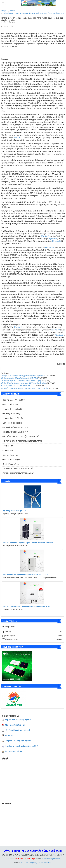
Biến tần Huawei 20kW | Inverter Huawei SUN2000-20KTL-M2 (27, 607)
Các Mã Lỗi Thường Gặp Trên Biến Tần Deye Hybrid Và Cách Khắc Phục (25, 388)
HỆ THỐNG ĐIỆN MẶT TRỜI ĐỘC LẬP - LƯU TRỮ (20, 437)
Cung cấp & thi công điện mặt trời (18, 741)
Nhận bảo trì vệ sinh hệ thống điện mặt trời (21, 746)
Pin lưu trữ (9, 736)
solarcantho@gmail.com (51, 859)
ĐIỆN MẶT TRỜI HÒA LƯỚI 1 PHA (15, 427)
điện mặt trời (19, 138)
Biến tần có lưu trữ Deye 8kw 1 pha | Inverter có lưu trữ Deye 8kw (28, 543)
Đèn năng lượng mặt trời (12, 423)
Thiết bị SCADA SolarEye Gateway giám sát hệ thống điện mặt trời (23, 376)
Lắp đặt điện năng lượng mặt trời (16, 720)
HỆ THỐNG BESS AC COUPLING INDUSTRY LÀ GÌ (17, 386)
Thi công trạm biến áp (13, 751)
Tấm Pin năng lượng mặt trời (13, 400)
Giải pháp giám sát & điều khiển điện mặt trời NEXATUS (19, 378)
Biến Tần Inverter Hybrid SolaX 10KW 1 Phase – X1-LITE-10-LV (27, 575)
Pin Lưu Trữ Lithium (10, 404)
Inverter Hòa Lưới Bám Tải (13, 418)
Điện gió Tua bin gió (10, 455)
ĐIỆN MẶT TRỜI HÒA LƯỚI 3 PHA (15, 432)
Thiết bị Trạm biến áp (11, 464)
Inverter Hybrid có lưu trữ (12, 409)
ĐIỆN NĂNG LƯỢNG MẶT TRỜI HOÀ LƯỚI (18, 473)
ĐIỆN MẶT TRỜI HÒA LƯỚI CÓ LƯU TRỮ (17, 469)
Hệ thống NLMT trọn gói (12, 414)
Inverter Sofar (8, 450)
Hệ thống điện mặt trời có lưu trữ (18, 730)
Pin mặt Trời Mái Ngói (11, 459)
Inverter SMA (7, 446)
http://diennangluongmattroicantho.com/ (37, 862)
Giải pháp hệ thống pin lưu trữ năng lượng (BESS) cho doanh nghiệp (23, 383)
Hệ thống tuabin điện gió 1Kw (14, 511)
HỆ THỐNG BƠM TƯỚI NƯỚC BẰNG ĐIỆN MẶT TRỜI (22, 441)
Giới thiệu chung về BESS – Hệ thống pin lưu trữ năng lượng (21, 381)
